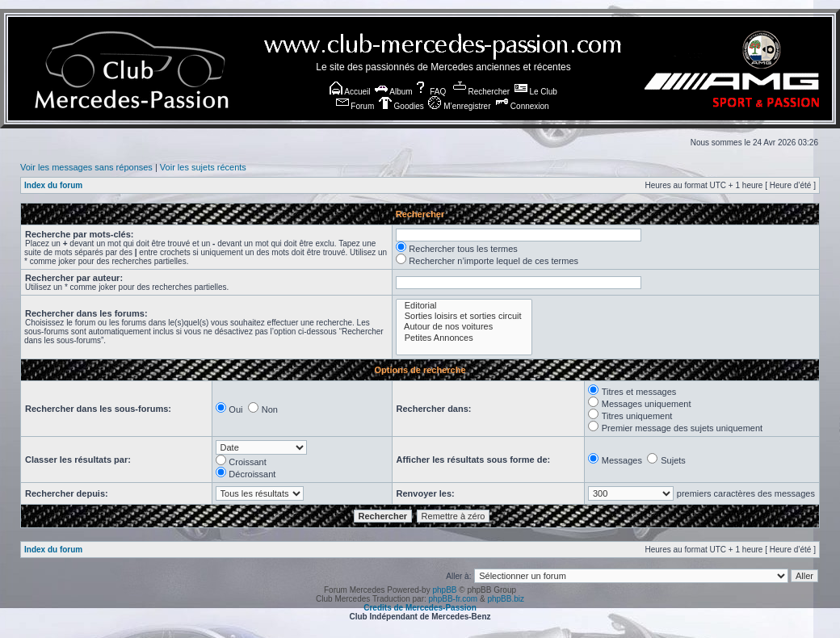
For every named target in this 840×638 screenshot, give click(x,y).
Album (394, 92)
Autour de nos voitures (464, 327)
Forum (355, 106)
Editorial (464, 306)
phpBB (444, 590)
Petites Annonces (464, 338)
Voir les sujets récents (203, 167)
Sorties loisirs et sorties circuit (464, 316)
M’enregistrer (459, 106)
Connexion (522, 106)
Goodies (401, 106)
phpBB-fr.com (454, 599)
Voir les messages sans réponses (86, 167)
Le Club (536, 92)
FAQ (430, 92)
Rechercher (481, 92)
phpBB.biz (506, 599)
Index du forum (53, 185)
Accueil (350, 92)
